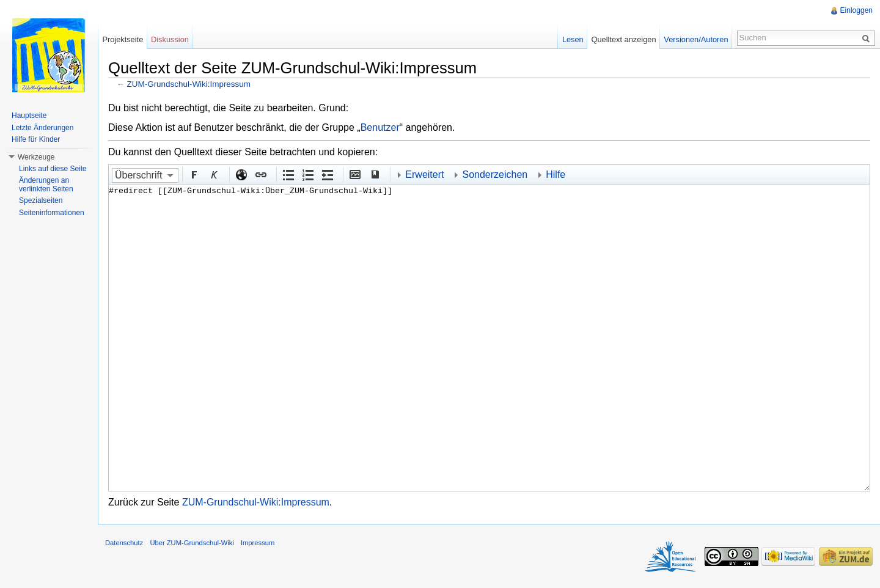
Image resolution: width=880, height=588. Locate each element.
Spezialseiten (41, 200)
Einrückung (327, 174)
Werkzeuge (36, 157)
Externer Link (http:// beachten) (241, 174)
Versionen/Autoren (696, 39)
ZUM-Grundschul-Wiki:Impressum (189, 84)
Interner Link (260, 174)
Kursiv (213, 174)
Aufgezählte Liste (288, 174)
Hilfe (555, 175)
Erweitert (424, 175)
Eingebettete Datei (354, 174)
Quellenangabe (374, 174)
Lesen (573, 39)
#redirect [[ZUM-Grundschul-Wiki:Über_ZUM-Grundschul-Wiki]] (489, 338)
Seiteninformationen (52, 213)
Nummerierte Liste (307, 174)
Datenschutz (124, 543)
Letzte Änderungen (42, 128)
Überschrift (138, 175)
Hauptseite (29, 116)
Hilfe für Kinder (36, 139)
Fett (194, 174)
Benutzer (380, 127)
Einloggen (856, 10)
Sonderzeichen (495, 175)
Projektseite (123, 39)
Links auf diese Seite (53, 169)
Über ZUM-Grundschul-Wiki (192, 543)
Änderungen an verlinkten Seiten (46, 185)
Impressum (258, 543)
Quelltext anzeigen (624, 39)
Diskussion (170, 39)
